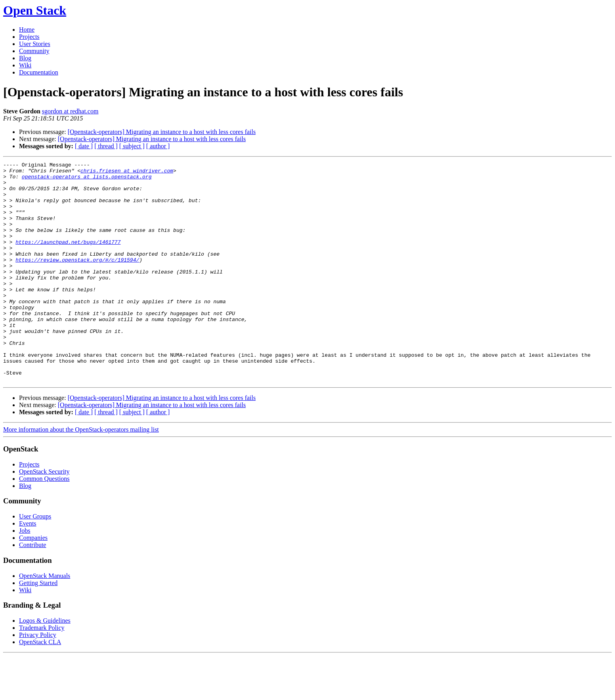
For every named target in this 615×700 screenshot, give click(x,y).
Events (28, 567)
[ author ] (158, 146)
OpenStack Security (44, 515)
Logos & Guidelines (45, 665)
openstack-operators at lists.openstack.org (87, 180)
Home (27, 30)
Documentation (39, 72)
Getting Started (38, 627)
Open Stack (35, 10)
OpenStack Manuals (45, 620)
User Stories (35, 44)
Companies (33, 582)
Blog (25, 58)
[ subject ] (132, 146)
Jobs (25, 575)
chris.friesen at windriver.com (127, 173)
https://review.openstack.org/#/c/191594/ (77, 280)
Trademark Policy (42, 672)
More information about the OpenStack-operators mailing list (81, 473)
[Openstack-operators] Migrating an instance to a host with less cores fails (162, 132)
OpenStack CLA (40, 686)
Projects (29, 37)
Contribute (32, 589)
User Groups (35, 560)
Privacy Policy (38, 679)
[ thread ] (106, 146)
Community (34, 51)
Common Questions (44, 523)
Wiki (25, 65)
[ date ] (84, 146)
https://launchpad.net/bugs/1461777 (68, 258)
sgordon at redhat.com (70, 111)
